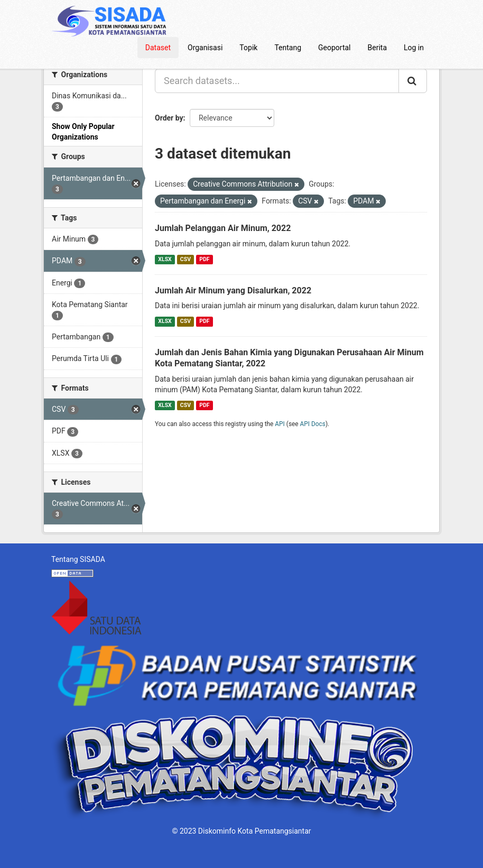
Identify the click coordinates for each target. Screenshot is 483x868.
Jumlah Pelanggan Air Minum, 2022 (223, 228)
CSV (185, 259)
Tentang (288, 48)
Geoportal (334, 48)
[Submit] (413, 81)
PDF (204, 259)
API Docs (313, 424)
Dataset (158, 48)
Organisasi (205, 48)
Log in (414, 48)
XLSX (165, 259)
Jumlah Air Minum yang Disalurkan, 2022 (233, 290)
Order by (169, 118)
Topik (248, 48)
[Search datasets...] (277, 81)
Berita (378, 48)
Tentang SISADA (78, 559)
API (280, 424)
